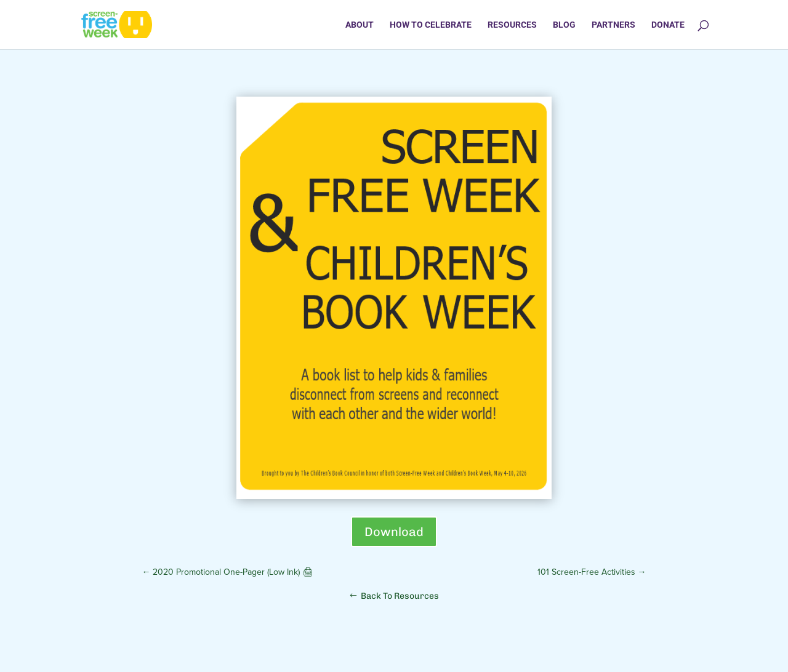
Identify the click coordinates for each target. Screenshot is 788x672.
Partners (613, 25)
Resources (512, 25)
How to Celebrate (431, 25)
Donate (668, 25)
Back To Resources (400, 596)
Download (394, 532)
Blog (564, 25)
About (360, 25)
